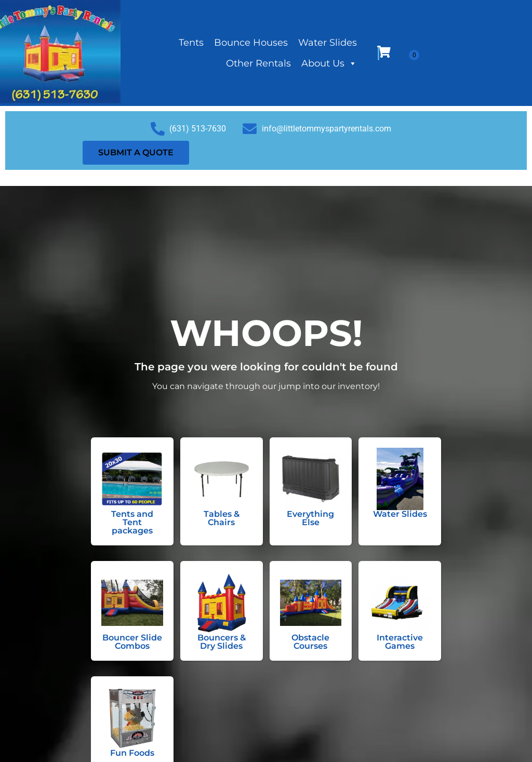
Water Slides (328, 43)
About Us (329, 63)
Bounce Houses (251, 43)
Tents (191, 43)
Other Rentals (258, 63)
